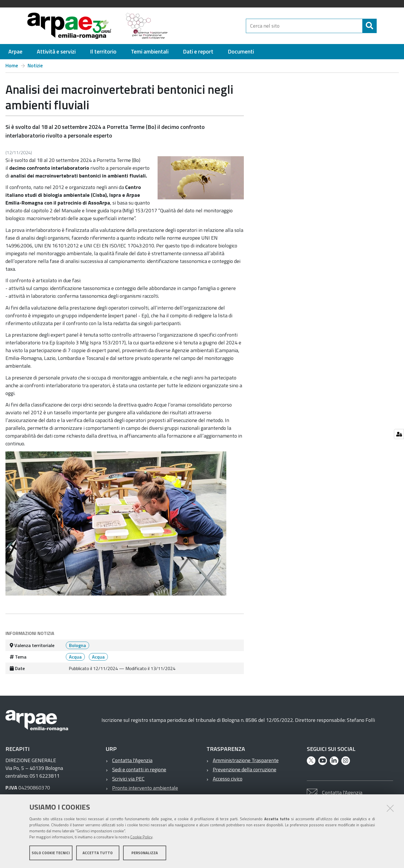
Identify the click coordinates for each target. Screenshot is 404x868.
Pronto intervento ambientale (145, 788)
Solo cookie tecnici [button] (51, 853)
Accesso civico (228, 779)
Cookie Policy (141, 837)
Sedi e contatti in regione (139, 769)
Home (12, 66)
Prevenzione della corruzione (245, 769)
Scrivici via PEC (128, 779)
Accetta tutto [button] (98, 853)
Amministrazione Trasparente (246, 760)
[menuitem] (15, 52)
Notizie (35, 66)
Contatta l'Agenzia (132, 760)
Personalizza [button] (145, 853)
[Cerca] (382, 26)
